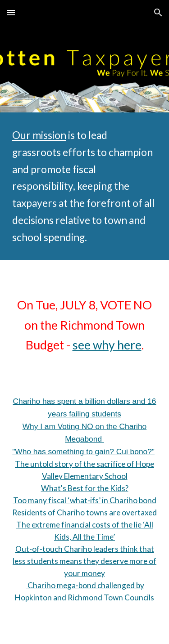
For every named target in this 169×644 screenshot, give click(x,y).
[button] (11, 12)
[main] (85, 186)
